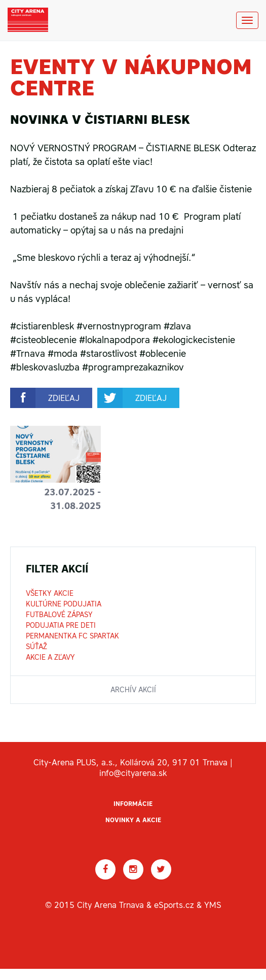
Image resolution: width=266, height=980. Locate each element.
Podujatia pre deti (61, 625)
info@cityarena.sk (133, 773)
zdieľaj (64, 398)
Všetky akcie (50, 593)
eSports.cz (174, 905)
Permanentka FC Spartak (72, 636)
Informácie (133, 804)
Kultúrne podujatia (64, 604)
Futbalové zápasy (59, 615)
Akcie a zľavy (50, 657)
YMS (213, 905)
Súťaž (36, 647)
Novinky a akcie (133, 820)
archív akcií (133, 690)
